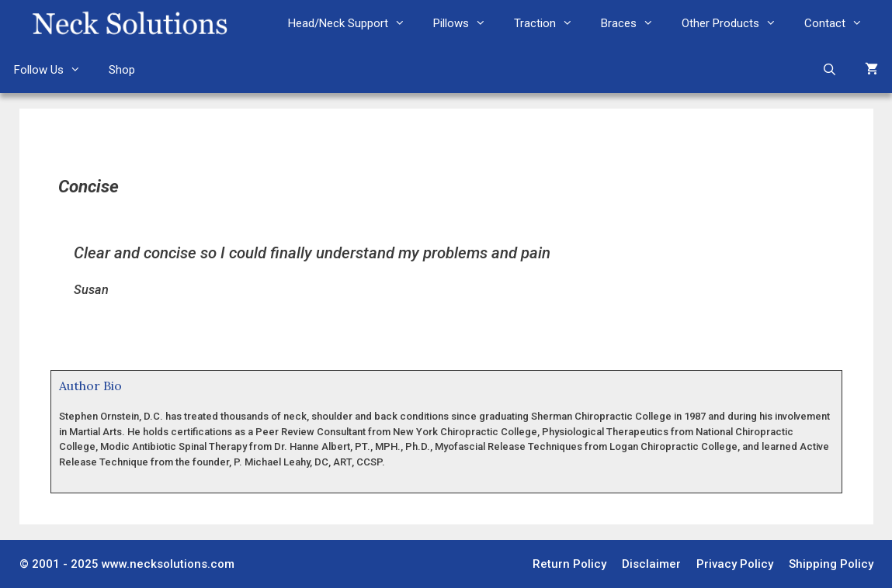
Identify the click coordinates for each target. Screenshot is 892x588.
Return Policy (569, 564)
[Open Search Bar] (830, 70)
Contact (840, 23)
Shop (122, 70)
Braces (634, 23)
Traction (550, 23)
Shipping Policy (831, 564)
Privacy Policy (735, 564)
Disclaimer (651, 564)
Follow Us (54, 70)
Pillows (467, 23)
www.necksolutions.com (168, 564)
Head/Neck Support (354, 23)
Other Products (736, 23)
